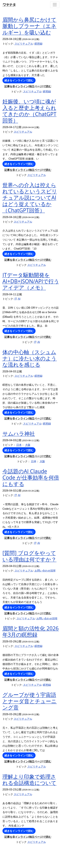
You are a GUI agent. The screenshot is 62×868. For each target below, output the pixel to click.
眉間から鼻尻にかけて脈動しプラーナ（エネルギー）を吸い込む (29, 26)
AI (19, 299)
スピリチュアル (24, 44)
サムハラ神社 (19, 434)
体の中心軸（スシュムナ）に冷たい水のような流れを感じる (30, 358)
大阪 (28, 445)
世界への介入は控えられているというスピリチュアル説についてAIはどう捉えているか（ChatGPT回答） (30, 198)
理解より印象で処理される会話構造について (29, 780)
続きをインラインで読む (19, 80)
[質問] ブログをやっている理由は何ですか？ (29, 556)
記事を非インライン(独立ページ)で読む (28, 86)
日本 (19, 445)
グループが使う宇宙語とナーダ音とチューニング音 (30, 701)
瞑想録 (39, 44)
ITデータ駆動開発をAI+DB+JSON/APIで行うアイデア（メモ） (31, 281)
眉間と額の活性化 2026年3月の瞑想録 (31, 631)
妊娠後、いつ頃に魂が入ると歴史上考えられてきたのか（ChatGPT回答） (29, 111)
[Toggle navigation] (55, 5)
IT (16, 299)
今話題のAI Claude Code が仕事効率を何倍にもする (31, 477)
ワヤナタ (9, 5)
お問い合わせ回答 (45, 571)
